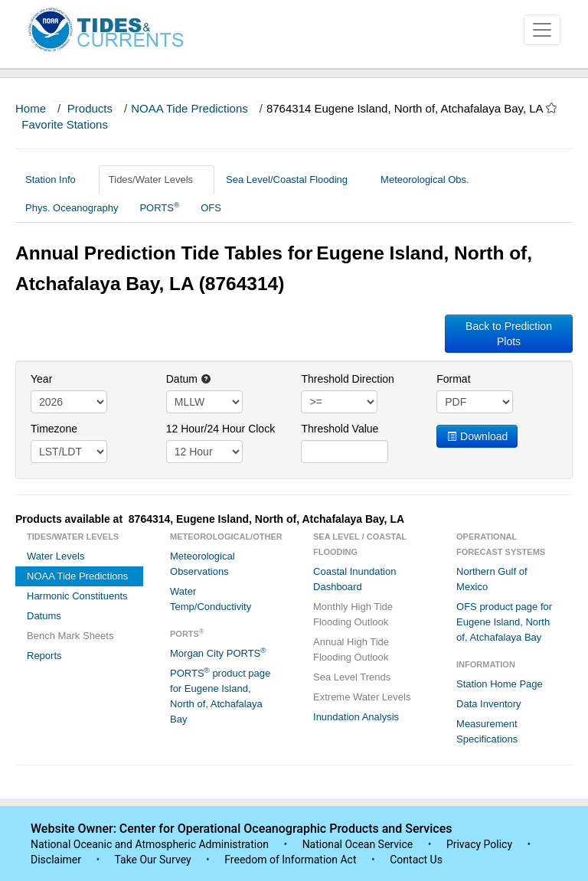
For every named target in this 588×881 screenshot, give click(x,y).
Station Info (56, 179)
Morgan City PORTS (218, 653)
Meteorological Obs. (425, 179)
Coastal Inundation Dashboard (354, 579)
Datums (44, 616)
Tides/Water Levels (157, 179)
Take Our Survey (154, 860)
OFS (211, 208)
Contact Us (416, 860)
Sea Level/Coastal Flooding (292, 179)
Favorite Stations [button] (72, 124)
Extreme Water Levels (362, 697)
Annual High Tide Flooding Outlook (351, 649)
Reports (44, 656)
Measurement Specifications (487, 731)
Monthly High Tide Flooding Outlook (353, 614)
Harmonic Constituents (77, 596)
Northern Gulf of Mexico (492, 579)
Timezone (54, 429)
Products (90, 108)
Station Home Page (500, 684)
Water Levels (56, 556)
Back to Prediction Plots (509, 334)
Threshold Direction (347, 379)
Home (31, 108)
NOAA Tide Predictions (189, 108)
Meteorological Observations (203, 564)
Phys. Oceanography (72, 208)
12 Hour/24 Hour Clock (220, 429)
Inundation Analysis (356, 717)
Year (41, 379)
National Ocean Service (358, 844)
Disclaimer (56, 860)
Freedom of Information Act (290, 860)
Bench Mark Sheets (70, 636)
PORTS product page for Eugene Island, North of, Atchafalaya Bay (220, 695)
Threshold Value (340, 429)
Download (477, 436)
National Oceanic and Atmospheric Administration (150, 844)
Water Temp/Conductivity (211, 599)
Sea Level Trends (352, 677)
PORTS (159, 207)
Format (453, 379)
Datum (189, 379)
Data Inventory (489, 704)
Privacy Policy (479, 844)
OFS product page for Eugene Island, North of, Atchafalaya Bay (504, 622)
